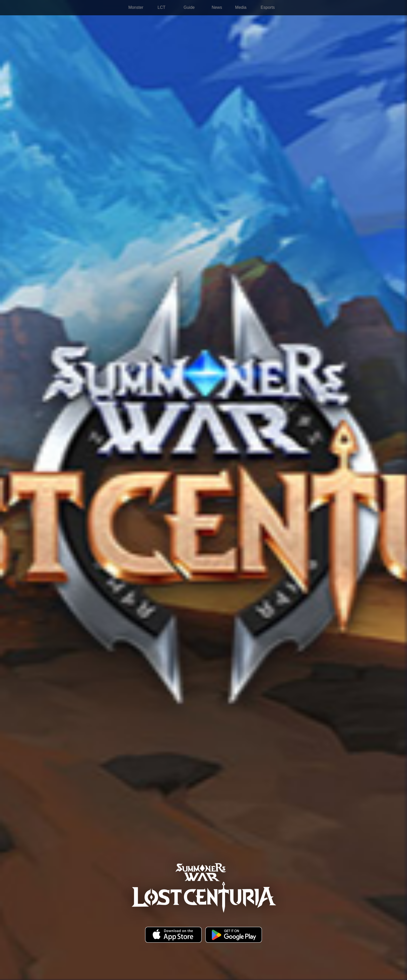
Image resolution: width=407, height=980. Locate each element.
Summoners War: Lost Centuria (90, 8)
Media (241, 7)
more (328, 8)
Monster (136, 7)
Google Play (234, 935)
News (217, 7)
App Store (173, 935)
